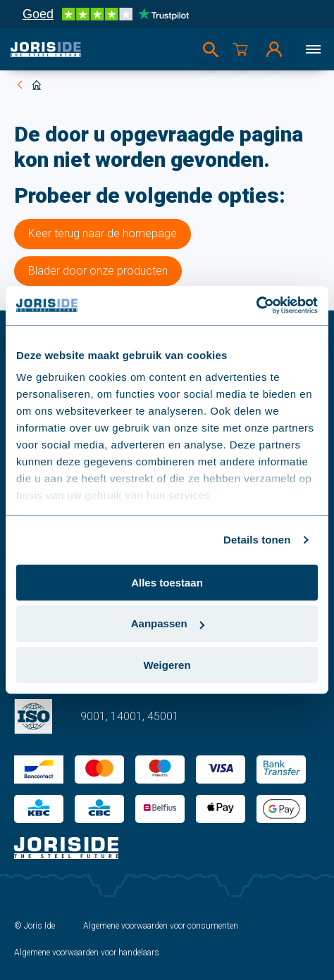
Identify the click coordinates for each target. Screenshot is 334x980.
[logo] (46, 49)
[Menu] (313, 49)
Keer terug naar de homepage (103, 233)
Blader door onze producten (98, 271)
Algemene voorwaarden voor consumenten (161, 926)
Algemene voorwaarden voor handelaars (87, 953)
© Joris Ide (35, 926)
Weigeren (167, 665)
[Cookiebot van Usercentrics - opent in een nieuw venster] (256, 306)
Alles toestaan (167, 582)
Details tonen (257, 540)
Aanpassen (168, 623)
